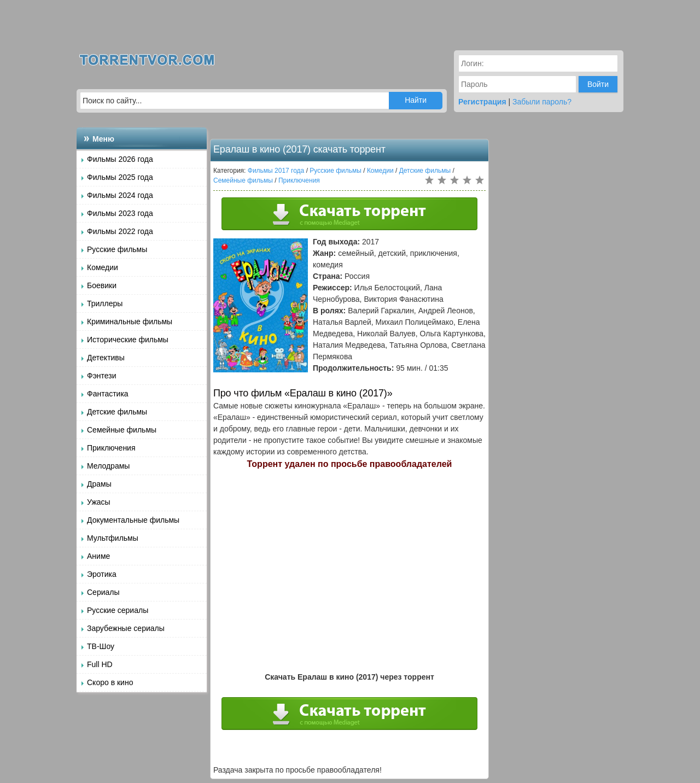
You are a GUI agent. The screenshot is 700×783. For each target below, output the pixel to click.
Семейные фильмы (122, 430)
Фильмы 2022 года (120, 231)
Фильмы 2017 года (276, 171)
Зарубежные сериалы (126, 628)
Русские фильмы (117, 249)
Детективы (106, 358)
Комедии (103, 267)
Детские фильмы (117, 412)
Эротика (102, 574)
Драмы (99, 484)
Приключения (111, 448)
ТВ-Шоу (101, 646)
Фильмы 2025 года (120, 177)
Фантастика (108, 394)
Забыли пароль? (542, 102)
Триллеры (105, 303)
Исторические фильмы (128, 340)
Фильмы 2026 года (120, 159)
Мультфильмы (113, 538)
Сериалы (103, 592)
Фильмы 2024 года (120, 195)
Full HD (100, 664)
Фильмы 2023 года (120, 213)
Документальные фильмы (133, 520)
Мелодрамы (108, 466)
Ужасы (99, 502)
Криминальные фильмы (130, 322)
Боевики (102, 285)
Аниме (98, 556)
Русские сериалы (118, 610)
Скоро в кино (110, 682)
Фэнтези (102, 376)
